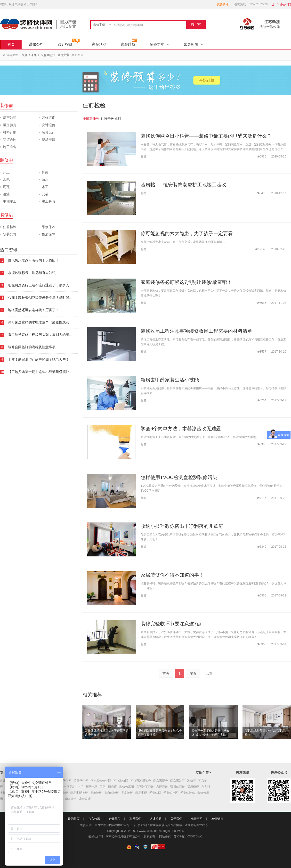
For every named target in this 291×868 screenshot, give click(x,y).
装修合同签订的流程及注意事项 (32, 347)
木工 (45, 187)
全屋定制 (69, 787)
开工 (6, 172)
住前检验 (10, 227)
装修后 (7, 215)
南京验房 (71, 799)
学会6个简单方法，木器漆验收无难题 (181, 429)
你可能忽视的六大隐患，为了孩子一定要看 (187, 233)
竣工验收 (48, 201)
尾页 (193, 673)
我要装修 (223, 4)
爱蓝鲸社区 (171, 793)
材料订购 (10, 132)
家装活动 (99, 44)
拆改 (45, 172)
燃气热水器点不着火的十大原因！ (33, 260)
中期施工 (10, 201)
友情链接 (217, 819)
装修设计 (48, 132)
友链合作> (203, 772)
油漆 (6, 194)
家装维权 (128, 44)
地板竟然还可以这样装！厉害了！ (33, 310)
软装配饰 (10, 234)
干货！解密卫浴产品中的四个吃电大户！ (39, 359)
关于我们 (176, 819)
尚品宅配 (141, 793)
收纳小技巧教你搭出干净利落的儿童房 (182, 526)
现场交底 (48, 140)
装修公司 (36, 44)
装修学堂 (159, 44)
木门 (81, 787)
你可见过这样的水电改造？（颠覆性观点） (40, 322)
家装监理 (85, 799)
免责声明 (197, 819)
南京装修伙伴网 (101, 781)
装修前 (7, 106)
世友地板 (127, 793)
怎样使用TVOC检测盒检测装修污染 (179, 477)
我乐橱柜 (193, 787)
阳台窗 (113, 787)
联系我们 (135, 819)
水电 (6, 180)
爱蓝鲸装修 (188, 793)
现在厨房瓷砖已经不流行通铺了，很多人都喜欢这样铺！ (50, 285)
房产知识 (10, 118)
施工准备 (10, 147)
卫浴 (103, 787)
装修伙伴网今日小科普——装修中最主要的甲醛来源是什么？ (206, 136)
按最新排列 (91, 119)
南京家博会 (161, 781)
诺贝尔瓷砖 (178, 787)
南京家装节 (178, 781)
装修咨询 (48, 118)
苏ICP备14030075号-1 (188, 836)
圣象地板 (96, 793)
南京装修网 (121, 781)
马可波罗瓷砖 (145, 787)
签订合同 (10, 140)
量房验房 (10, 125)
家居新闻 (193, 44)
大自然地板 (112, 793)
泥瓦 (6, 187)
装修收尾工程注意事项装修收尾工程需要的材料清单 (196, 331)
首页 (11, 44)
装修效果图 (127, 787)
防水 (45, 180)
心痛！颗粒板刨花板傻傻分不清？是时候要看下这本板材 (50, 298)
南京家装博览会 (141, 781)
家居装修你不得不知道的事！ (172, 575)
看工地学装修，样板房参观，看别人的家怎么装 (44, 335)
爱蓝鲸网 (155, 793)
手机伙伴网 (284, 5)
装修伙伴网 (29, 55)
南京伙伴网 (64, 781)
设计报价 (68, 44)
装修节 (192, 781)
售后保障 (48, 234)
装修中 (7, 160)
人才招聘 (156, 819)
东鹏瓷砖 (162, 787)
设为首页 (74, 819)
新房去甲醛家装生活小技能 (170, 380)
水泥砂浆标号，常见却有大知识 (32, 273)
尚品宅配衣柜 (79, 793)
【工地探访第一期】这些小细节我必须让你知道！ (45, 372)
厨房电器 (92, 787)
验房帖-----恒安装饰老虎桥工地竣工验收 (183, 185)
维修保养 (48, 227)
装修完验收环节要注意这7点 (171, 624)
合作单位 (115, 819)
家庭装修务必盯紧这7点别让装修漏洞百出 (186, 282)
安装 (45, 194)
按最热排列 (113, 119)
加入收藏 (94, 819)
